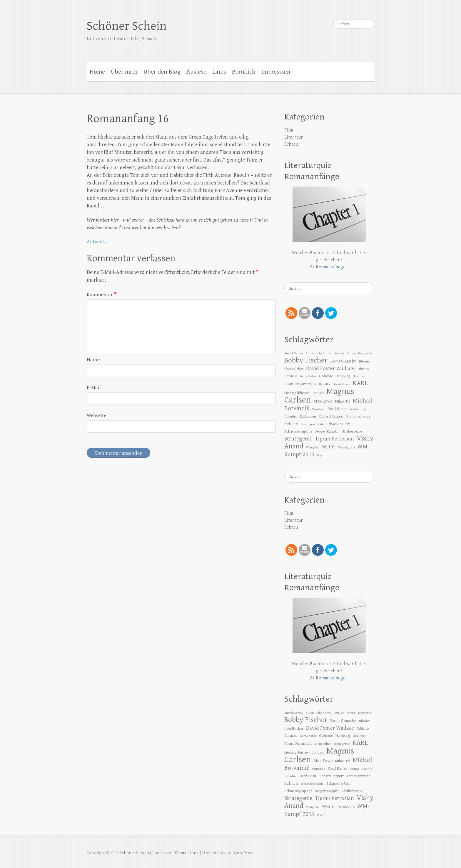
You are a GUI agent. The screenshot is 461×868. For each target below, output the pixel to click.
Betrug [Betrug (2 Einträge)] (351, 353)
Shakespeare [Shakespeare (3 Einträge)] (352, 431)
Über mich (124, 72)
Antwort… (98, 242)
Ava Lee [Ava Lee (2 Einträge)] (339, 353)
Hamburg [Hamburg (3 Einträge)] (343, 376)
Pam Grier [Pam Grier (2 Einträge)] (319, 409)
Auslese (196, 72)
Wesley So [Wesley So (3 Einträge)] (346, 447)
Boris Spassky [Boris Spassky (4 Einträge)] (343, 361)
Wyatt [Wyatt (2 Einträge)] (321, 455)
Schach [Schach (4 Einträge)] (291, 424)
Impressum (276, 72)
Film (289, 130)
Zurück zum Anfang (453, 860)
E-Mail (94, 388)
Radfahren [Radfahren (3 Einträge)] (308, 416)
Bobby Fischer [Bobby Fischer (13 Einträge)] (306, 360)
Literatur (294, 137)
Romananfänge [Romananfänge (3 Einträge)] (358, 416)
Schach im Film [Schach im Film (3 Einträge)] (338, 424)
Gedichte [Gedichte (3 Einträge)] (326, 376)
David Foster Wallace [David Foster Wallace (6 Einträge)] (330, 368)
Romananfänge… (332, 267)
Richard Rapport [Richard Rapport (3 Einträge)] (331, 416)
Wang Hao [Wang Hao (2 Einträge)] (313, 448)
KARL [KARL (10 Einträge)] (360, 383)
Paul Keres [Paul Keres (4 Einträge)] (337, 409)
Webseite (96, 416)
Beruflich (244, 72)
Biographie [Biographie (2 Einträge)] (365, 353)
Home (97, 72)
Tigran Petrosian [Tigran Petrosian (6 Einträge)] (334, 439)
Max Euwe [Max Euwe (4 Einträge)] (323, 401)
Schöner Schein (127, 26)
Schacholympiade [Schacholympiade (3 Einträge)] (298, 431)
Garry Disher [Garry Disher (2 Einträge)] (308, 376)
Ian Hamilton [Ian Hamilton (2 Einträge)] (323, 384)
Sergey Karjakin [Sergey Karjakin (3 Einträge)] (327, 431)
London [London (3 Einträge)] (318, 393)
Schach (291, 144)
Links (219, 72)
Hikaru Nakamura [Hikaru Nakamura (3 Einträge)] (298, 384)
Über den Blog (162, 72)
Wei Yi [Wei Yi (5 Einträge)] (329, 447)
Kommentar (102, 295)
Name (93, 360)
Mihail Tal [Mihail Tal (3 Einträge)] (343, 401)
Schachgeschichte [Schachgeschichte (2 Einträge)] (312, 424)
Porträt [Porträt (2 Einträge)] (354, 409)
